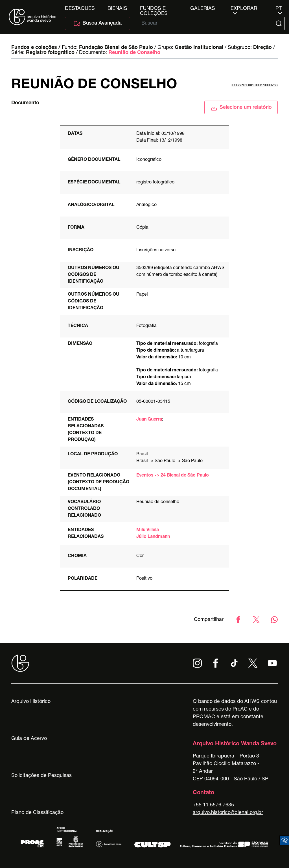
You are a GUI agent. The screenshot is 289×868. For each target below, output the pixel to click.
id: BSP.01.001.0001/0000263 (255, 85)
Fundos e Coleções (154, 9)
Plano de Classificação (37, 813)
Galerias (203, 9)
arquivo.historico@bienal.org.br (228, 813)
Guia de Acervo (29, 739)
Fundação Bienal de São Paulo (116, 48)
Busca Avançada (98, 23)
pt (279, 9)
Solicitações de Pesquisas (41, 776)
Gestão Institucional (199, 48)
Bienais (117, 9)
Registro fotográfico (50, 53)
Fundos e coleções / (36, 48)
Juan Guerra (149, 420)
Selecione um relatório (241, 108)
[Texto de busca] (206, 23)
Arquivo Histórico (31, 702)
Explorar (244, 9)
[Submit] (279, 23)
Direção (262, 48)
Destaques (80, 9)
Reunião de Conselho (134, 53)
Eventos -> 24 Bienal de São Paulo (173, 476)
